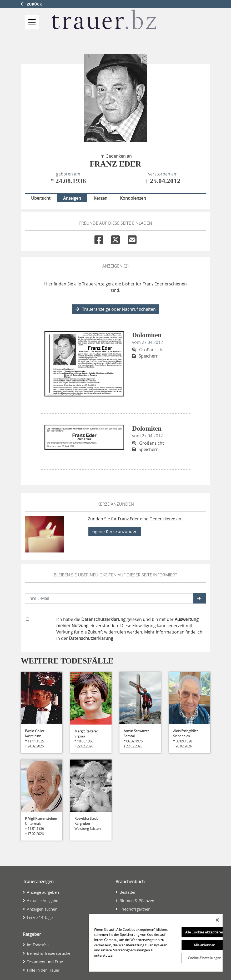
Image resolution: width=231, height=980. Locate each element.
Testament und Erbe (45, 962)
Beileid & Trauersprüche (49, 953)
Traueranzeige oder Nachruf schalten (116, 309)
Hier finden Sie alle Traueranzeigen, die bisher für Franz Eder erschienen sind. (115, 287)
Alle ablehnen (204, 945)
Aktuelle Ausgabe (42, 901)
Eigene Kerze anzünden (115, 531)
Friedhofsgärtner (135, 909)
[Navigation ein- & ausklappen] (32, 22)
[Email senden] (109, 598)
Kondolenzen (133, 198)
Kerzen (101, 198)
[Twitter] (115, 238)
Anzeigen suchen (42, 909)
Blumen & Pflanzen (137, 901)
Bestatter (128, 892)
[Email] (132, 238)
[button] (200, 598)
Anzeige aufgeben (43, 892)
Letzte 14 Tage (40, 917)
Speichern (145, 356)
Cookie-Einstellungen (205, 958)
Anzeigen (72, 198)
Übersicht (41, 198)
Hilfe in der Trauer (43, 970)
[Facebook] (99, 238)
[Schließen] (217, 920)
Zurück (31, 4)
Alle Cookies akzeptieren (205, 932)
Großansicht (148, 350)
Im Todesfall (38, 945)
